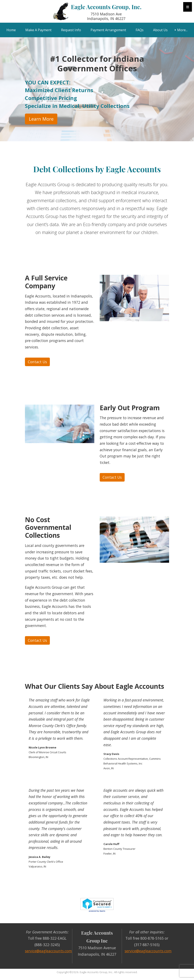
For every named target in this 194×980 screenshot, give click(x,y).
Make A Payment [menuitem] (38, 30)
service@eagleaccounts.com (48, 951)
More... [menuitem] (182, 30)
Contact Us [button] (37, 362)
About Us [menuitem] (160, 30)
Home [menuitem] (11, 30)
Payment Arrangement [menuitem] (108, 30)
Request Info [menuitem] (71, 30)
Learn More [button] (41, 119)
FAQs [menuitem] (140, 30)
